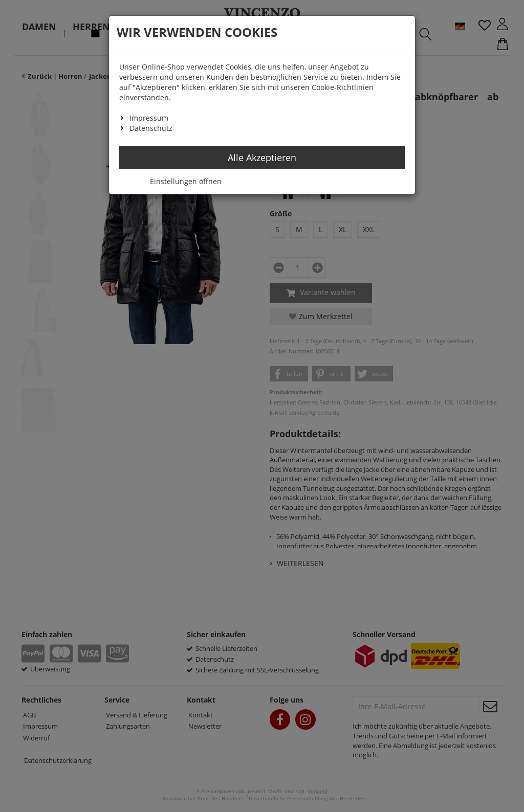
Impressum (149, 118)
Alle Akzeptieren (262, 157)
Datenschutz (151, 128)
